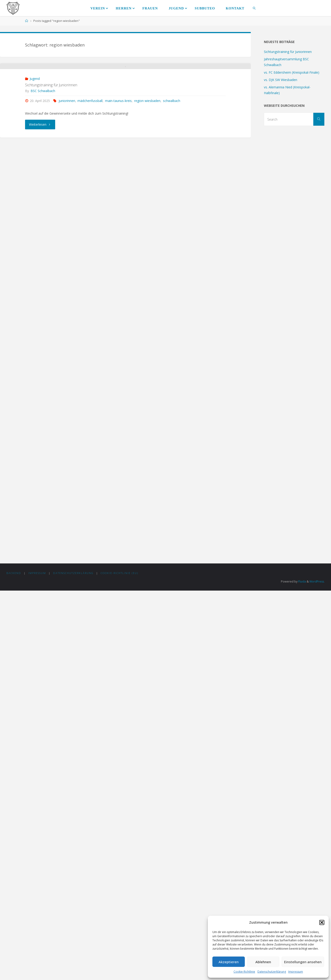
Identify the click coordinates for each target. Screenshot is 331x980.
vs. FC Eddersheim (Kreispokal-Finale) (292, 72)
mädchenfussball (90, 165)
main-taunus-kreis (118, 165)
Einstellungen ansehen (303, 962)
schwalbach (172, 165)
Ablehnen (263, 962)
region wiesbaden (147, 165)
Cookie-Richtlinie (244, 972)
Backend (14, 962)
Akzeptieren (229, 962)
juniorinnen (67, 165)
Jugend (35, 143)
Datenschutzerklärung (272, 972)
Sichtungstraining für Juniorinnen (51, 150)
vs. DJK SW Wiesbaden (281, 80)
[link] (254, 8)
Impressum (296, 972)
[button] (322, 922)
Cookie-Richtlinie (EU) (120, 962)
